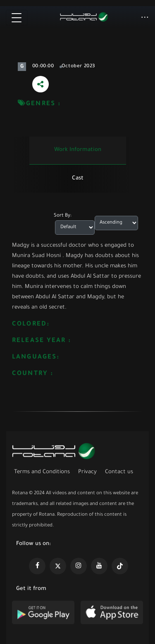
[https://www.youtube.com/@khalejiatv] (99, 566)
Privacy (87, 472)
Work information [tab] (78, 150)
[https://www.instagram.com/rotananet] (79, 566)
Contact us (119, 472)
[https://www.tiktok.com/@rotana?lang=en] (120, 566)
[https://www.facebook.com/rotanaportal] (37, 566)
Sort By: (63, 216)
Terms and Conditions (42, 472)
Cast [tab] (78, 178)
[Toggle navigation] (17, 18)
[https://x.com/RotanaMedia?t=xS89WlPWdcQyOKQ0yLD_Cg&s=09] (58, 566)
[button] (145, 18)
